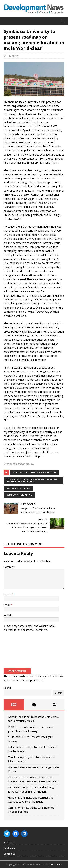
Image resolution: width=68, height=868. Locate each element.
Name (8, 594)
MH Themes (56, 864)
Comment (10, 567)
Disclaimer (9, 848)
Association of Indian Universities (34, 472)
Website (8, 615)
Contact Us (10, 854)
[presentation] (18, 649)
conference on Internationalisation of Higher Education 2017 (32, 480)
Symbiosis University (19, 495)
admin (15, 56)
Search (8, 688)
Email (7, 605)
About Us (9, 842)
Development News (18, 488)
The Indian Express (23, 464)
